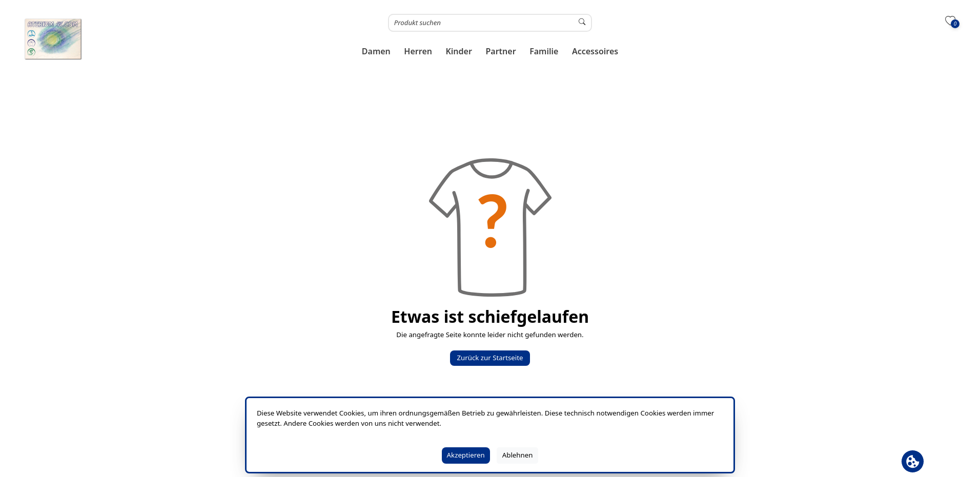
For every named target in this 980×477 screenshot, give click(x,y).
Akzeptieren (466, 455)
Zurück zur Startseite (490, 358)
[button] (376, 51)
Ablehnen (518, 455)
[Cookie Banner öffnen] (913, 461)
